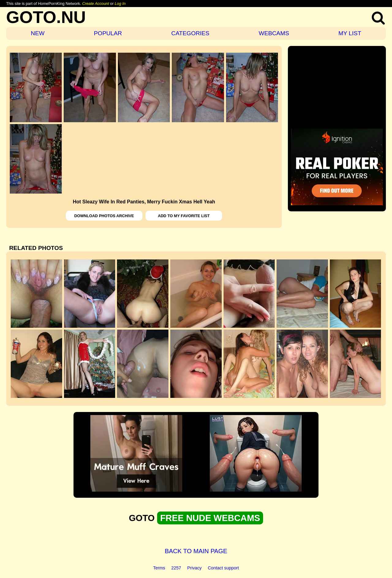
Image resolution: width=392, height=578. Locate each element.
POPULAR (108, 33)
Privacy (194, 568)
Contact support (223, 568)
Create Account (96, 4)
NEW (38, 33)
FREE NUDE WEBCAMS (210, 518)
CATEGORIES (190, 33)
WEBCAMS (274, 33)
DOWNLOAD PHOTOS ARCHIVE (104, 216)
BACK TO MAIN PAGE (196, 551)
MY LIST (350, 33)
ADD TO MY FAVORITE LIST (184, 216)
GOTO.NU (46, 17)
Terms (159, 568)
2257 (176, 568)
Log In (120, 4)
